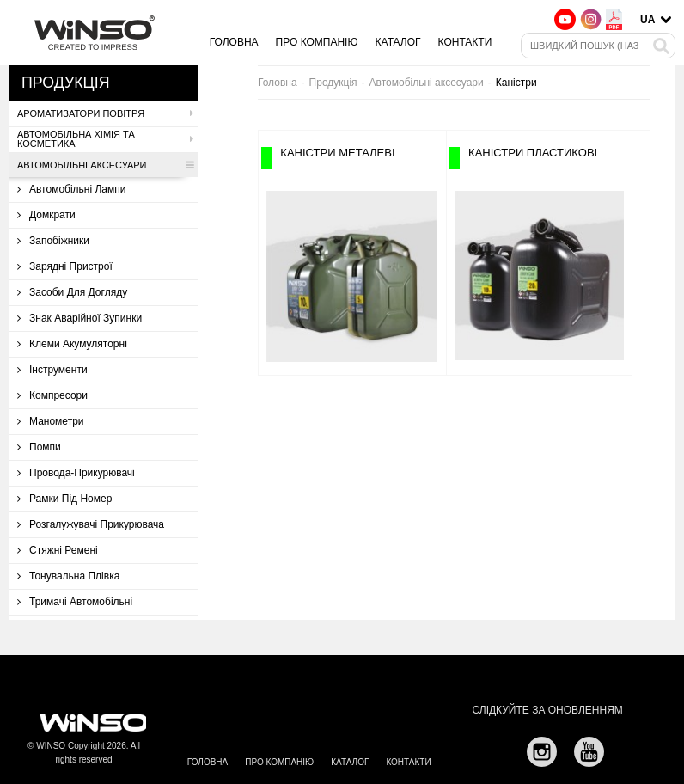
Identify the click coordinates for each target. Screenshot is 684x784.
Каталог (398, 42)
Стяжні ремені (58, 550)
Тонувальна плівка (68, 576)
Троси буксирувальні (73, 628)
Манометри (51, 421)
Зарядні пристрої (65, 266)
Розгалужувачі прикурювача (91, 524)
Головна (234, 42)
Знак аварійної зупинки (79, 318)
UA (647, 20)
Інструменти (52, 370)
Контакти (465, 42)
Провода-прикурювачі (76, 473)
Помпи (39, 447)
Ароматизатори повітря (105, 113)
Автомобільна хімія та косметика (105, 139)
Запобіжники (53, 241)
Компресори (52, 395)
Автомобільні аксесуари (105, 165)
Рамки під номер (64, 499)
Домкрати (46, 215)
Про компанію (317, 42)
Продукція (333, 83)
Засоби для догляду (72, 292)
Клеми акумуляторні (72, 344)
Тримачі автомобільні (75, 602)
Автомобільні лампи (72, 189)
